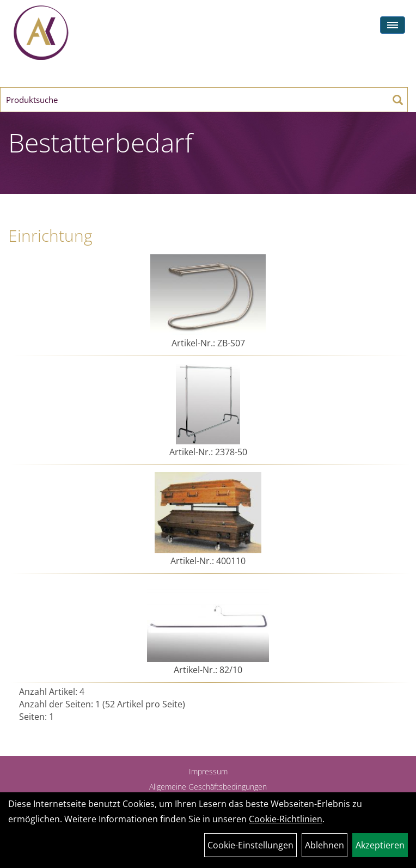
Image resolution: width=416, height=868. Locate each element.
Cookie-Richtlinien (286, 819)
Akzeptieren (380, 845)
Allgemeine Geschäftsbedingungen (208, 787)
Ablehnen (325, 845)
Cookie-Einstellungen (250, 845)
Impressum (208, 771)
